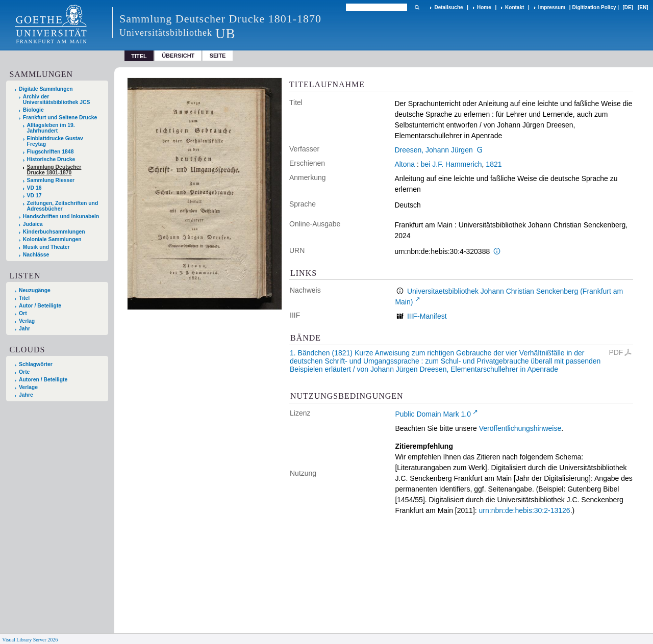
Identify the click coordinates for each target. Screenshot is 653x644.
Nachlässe (36, 255)
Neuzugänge (35, 290)
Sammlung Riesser (51, 180)
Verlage (28, 387)
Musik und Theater (46, 247)
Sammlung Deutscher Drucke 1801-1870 (54, 170)
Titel (24, 298)
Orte (24, 372)
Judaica (33, 224)
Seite (218, 56)
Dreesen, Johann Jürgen (433, 150)
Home (484, 7)
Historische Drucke (51, 159)
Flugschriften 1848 (51, 152)
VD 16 (34, 188)
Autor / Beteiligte (40, 306)
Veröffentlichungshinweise (520, 428)
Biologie (33, 110)
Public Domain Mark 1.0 (433, 414)
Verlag (27, 321)
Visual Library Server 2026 (30, 640)
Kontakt (514, 7)
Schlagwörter (36, 364)
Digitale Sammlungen (46, 89)
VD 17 (34, 196)
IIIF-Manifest (427, 316)
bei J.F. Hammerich (451, 164)
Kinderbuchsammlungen (54, 232)
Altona (405, 164)
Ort (23, 313)
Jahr (24, 329)
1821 (494, 164)
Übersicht (178, 56)
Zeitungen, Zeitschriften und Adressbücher (63, 206)
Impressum (552, 7)
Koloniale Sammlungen (52, 239)
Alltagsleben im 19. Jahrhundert (51, 128)
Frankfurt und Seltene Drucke (60, 118)
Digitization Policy (594, 7)
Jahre (26, 395)
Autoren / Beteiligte (43, 380)
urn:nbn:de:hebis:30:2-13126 (525, 510)
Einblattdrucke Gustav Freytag (55, 141)
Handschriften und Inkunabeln (61, 216)
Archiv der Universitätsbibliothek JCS (57, 99)
